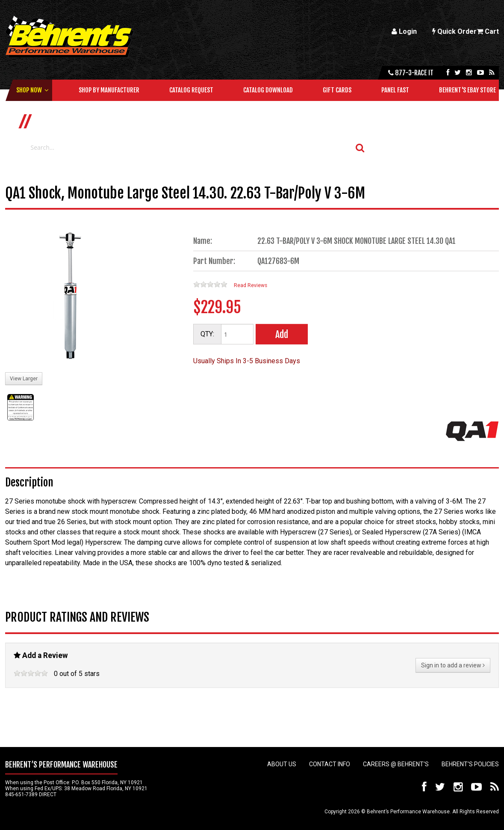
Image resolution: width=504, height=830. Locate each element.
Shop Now (29, 90)
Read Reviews (251, 285)
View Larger (24, 379)
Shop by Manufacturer (109, 90)
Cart (488, 31)
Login (404, 31)
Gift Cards (337, 90)
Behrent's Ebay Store (467, 90)
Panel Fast (395, 90)
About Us (282, 764)
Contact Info (330, 764)
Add (282, 334)
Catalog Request (191, 90)
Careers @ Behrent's (396, 764)
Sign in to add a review (453, 665)
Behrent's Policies (470, 764)
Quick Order (454, 31)
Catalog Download (268, 90)
